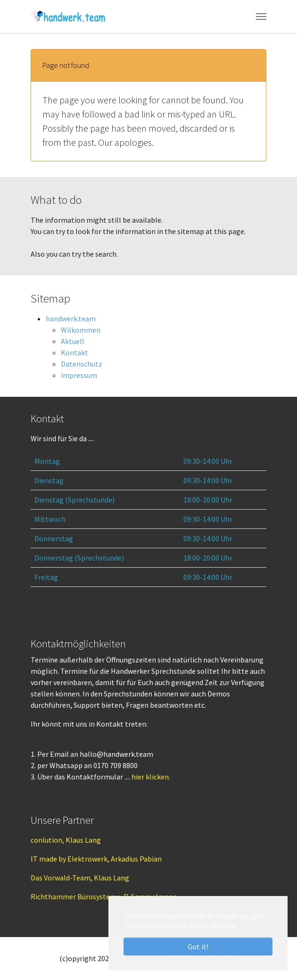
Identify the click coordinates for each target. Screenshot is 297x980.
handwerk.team (71, 318)
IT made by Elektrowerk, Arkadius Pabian (96, 859)
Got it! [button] (198, 946)
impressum (79, 375)
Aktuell (73, 341)
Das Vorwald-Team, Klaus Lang (80, 878)
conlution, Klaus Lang (66, 840)
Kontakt (74, 352)
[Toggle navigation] (261, 17)
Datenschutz (82, 364)
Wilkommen (81, 330)
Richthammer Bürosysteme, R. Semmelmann (104, 896)
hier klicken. (151, 777)
